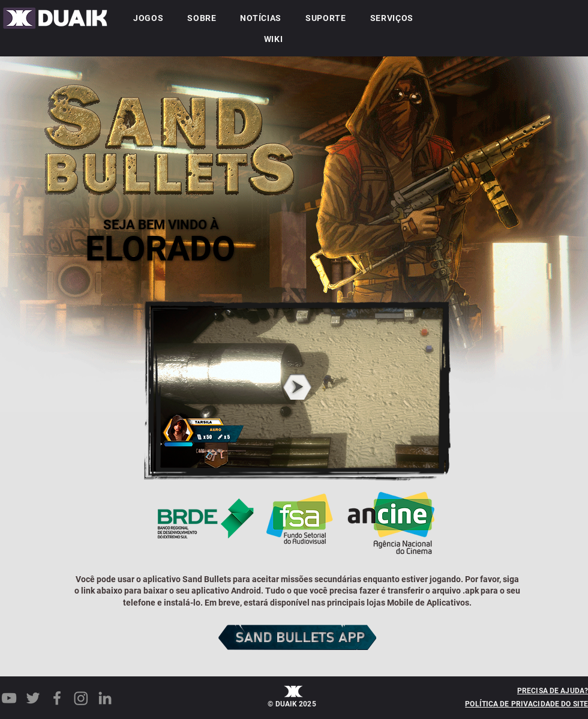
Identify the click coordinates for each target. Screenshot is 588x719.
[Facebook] (57, 698)
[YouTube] (9, 698)
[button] (297, 387)
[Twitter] (33, 698)
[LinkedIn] (105, 698)
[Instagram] (81, 698)
